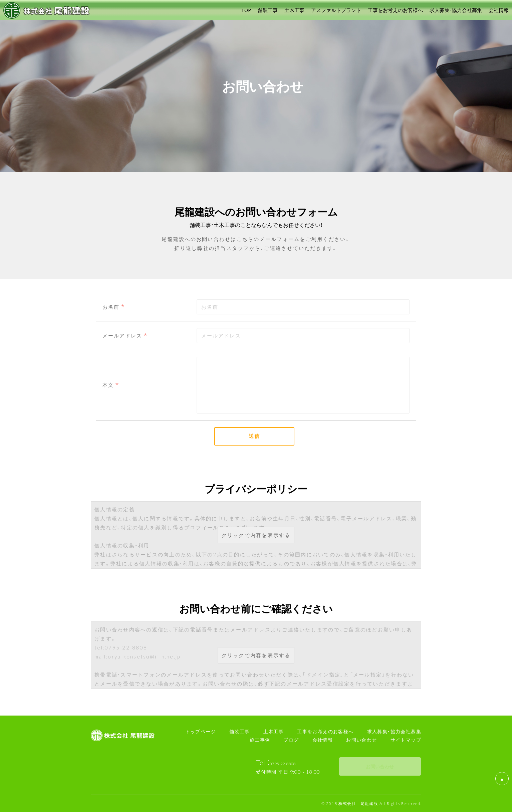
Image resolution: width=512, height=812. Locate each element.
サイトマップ (406, 740)
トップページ (201, 731)
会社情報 (323, 740)
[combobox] (303, 336)
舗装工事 (240, 731)
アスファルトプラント (336, 10)
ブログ (291, 740)
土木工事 (274, 731)
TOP (246, 10)
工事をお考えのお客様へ (325, 731)
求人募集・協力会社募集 (394, 731)
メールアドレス (122, 335)
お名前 (111, 307)
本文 (108, 385)
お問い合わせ (361, 740)
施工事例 (260, 740)
